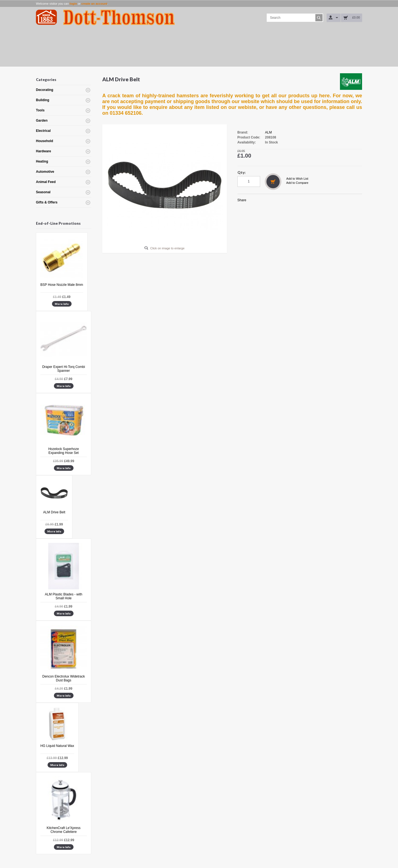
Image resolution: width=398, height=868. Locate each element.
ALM (269, 132)
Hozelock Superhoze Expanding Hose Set (64, 451)
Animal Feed (46, 182)
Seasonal (43, 192)
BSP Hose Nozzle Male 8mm (62, 285)
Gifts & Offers (47, 202)
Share (242, 200)
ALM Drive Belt (54, 512)
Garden (42, 121)
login (73, 4)
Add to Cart (273, 182)
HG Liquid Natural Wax (57, 746)
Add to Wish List (297, 179)
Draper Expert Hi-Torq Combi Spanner (64, 369)
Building (43, 100)
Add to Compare (297, 183)
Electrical (43, 131)
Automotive (45, 172)
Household (44, 141)
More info (62, 304)
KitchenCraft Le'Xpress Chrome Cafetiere (64, 830)
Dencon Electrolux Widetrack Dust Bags (64, 678)
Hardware (44, 151)
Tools (40, 110)
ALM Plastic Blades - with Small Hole (63, 596)
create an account (94, 4)
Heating (42, 161)
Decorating (45, 90)
